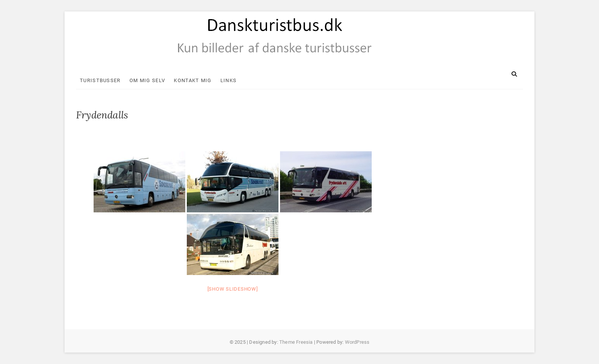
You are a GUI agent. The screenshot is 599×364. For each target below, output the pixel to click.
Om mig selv (147, 80)
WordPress (357, 342)
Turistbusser (100, 80)
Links (229, 80)
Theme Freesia (296, 342)
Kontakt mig (193, 80)
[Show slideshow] (233, 289)
